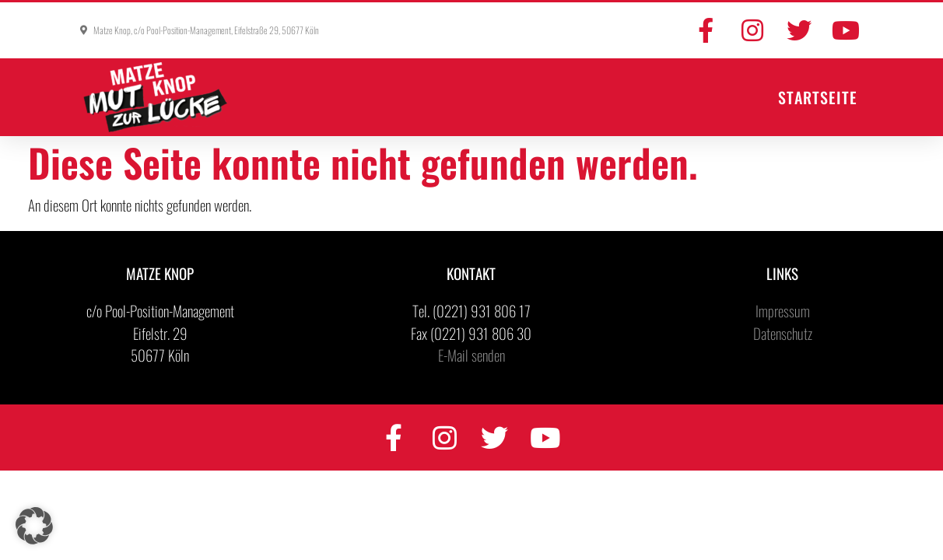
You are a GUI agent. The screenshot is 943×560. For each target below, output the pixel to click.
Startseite (818, 97)
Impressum (783, 310)
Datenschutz (783, 333)
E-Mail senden (471, 355)
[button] (34, 526)
